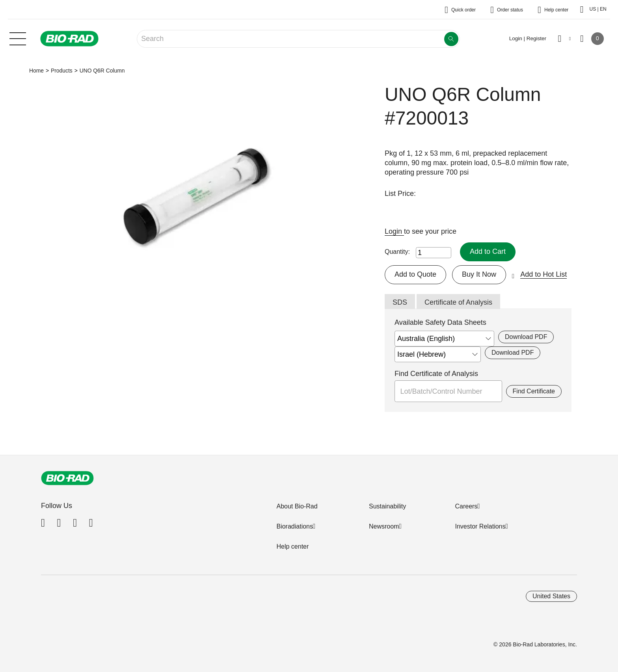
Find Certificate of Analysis (436, 374)
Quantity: (397, 252)
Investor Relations (480, 526)
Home (36, 71)
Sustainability (387, 506)
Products (62, 71)
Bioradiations (295, 526)
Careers (466, 506)
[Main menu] (18, 38)
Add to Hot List (544, 274)
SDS (400, 302)
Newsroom (384, 526)
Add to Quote (415, 274)
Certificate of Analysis (458, 302)
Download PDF (526, 337)
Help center (292, 546)
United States (551, 596)
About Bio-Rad (297, 506)
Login (394, 231)
